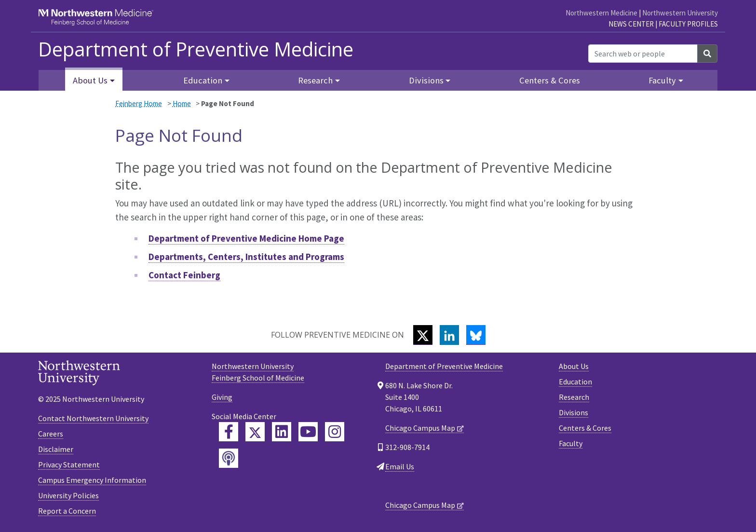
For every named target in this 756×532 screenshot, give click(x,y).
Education (575, 382)
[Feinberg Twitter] (255, 432)
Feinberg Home (139, 103)
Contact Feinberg (184, 275)
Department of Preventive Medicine (196, 49)
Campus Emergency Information (92, 480)
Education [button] (203, 80)
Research (574, 397)
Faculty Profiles (688, 24)
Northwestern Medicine (601, 13)
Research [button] (315, 80)
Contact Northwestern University (93, 418)
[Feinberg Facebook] (229, 432)
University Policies (68, 495)
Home (182, 103)
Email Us (400, 466)
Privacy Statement (69, 464)
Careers (51, 434)
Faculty (571, 443)
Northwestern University (680, 13)
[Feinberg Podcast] (229, 458)
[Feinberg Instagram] (335, 432)
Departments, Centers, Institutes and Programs (246, 257)
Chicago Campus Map (420, 428)
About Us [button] (90, 80)
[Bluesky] (476, 335)
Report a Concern (67, 511)
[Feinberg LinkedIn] (282, 432)
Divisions (574, 412)
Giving (222, 397)
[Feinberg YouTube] (308, 432)
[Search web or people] (643, 54)
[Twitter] (423, 335)
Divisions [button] (426, 80)
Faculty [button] (662, 80)
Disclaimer (56, 449)
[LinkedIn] (449, 335)
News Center (631, 24)
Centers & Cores (550, 80)
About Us (574, 366)
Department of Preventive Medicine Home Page (246, 238)
